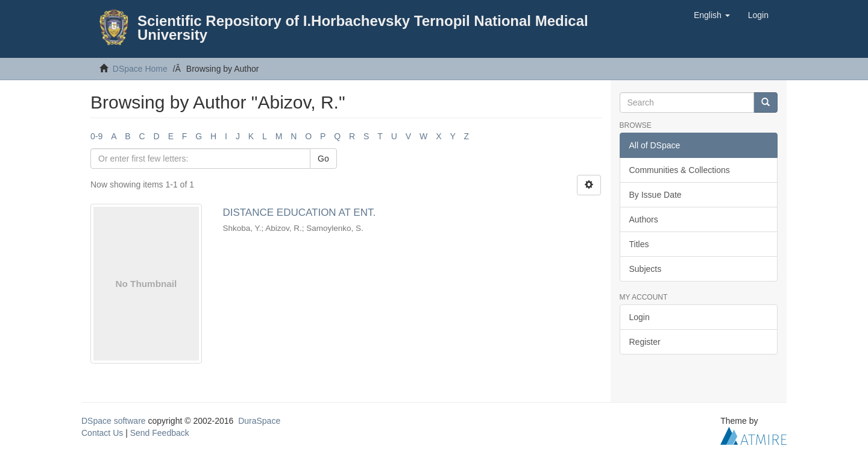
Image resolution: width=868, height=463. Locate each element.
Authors (644, 219)
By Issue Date (656, 195)
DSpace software (114, 421)
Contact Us (102, 433)
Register (645, 342)
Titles (639, 244)
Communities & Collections (680, 170)
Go (323, 159)
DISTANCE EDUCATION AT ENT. (299, 213)
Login (640, 317)
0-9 (96, 136)
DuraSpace (259, 421)
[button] (712, 15)
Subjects (646, 269)
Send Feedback (160, 433)
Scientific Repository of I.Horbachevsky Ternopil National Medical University (363, 28)
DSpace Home (140, 69)
